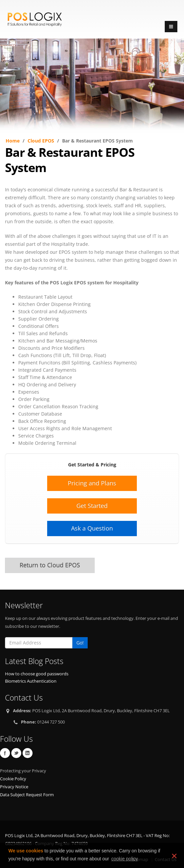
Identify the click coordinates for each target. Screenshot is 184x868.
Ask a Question (92, 528)
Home (13, 141)
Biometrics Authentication (31, 681)
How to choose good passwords (37, 674)
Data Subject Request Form (27, 795)
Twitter (16, 753)
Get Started (92, 506)
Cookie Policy (13, 779)
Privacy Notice (14, 787)
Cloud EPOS (41, 141)
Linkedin (28, 753)
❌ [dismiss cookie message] (174, 856)
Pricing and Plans (92, 483)
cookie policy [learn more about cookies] (125, 859)
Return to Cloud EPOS (50, 565)
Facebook (5, 753)
